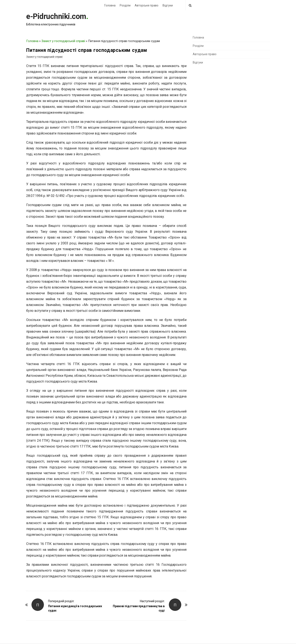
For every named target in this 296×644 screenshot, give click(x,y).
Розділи (125, 5)
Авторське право (147, 5)
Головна (110, 5)
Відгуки (168, 5)
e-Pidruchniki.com (56, 16)
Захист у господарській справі (63, 41)
